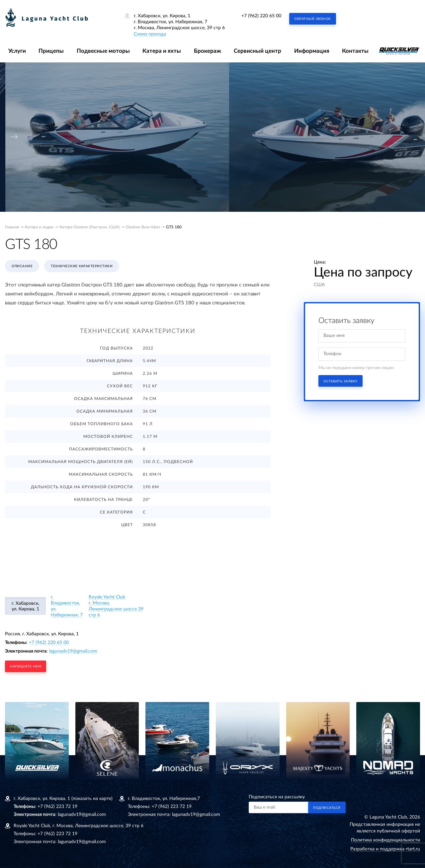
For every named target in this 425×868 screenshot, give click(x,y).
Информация (312, 51)
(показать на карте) (92, 799)
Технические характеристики (82, 266)
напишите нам (26, 667)
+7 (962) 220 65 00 (261, 16)
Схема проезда (150, 34)
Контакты (355, 51)
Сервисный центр (257, 51)
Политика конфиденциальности (385, 840)
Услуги (17, 51)
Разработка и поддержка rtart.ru (385, 849)
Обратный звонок (313, 19)
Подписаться (327, 808)
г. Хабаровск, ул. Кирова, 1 (25, 606)
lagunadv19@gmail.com (73, 651)
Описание (22, 266)
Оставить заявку (340, 381)
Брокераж (208, 51)
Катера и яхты (162, 51)
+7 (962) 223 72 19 (57, 807)
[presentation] (14, 137)
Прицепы (51, 51)
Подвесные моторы (103, 51)
